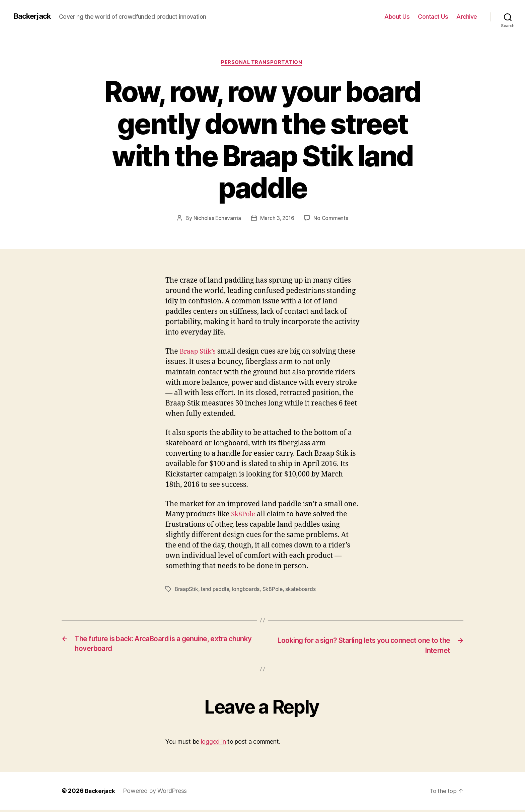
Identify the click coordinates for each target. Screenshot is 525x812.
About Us (397, 17)
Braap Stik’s (199, 353)
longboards (247, 590)
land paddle (216, 590)
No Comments (332, 219)
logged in (213, 744)
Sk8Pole (244, 515)
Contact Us (433, 17)
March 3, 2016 (277, 219)
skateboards (303, 590)
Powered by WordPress (157, 793)
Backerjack (34, 16)
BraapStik (187, 590)
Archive (467, 17)
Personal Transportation (262, 63)
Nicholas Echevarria (216, 219)
